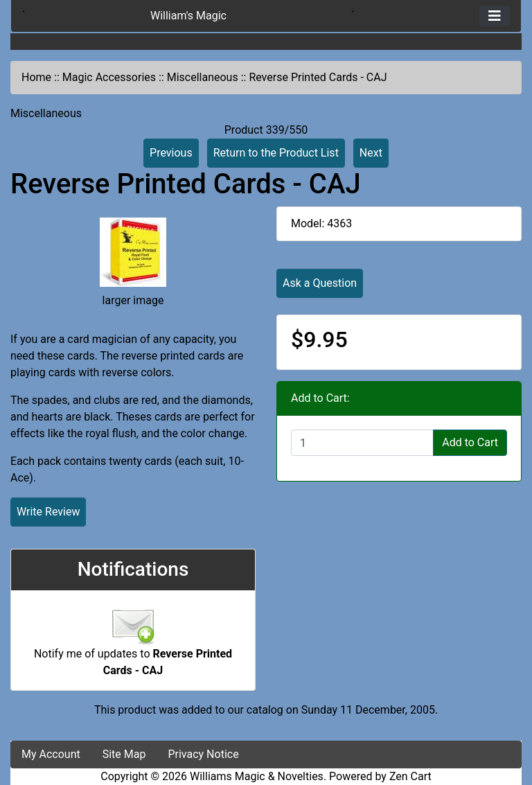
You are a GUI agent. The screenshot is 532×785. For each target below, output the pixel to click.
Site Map (124, 754)
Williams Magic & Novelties (257, 776)
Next (371, 153)
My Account (51, 754)
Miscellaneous (203, 77)
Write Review (48, 512)
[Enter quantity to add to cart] (362, 443)
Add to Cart (470, 442)
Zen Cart (410, 776)
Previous (171, 153)
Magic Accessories (109, 77)
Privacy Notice (203, 754)
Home (36, 77)
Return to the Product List (276, 153)
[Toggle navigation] (495, 16)
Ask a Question (320, 283)
